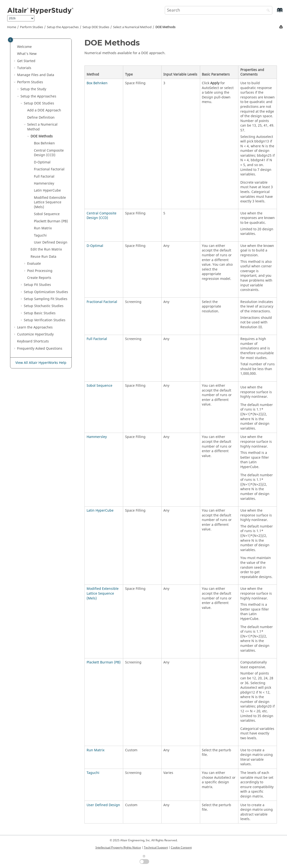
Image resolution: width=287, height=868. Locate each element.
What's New (27, 54)
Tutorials (24, 68)
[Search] (267, 11)
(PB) (51, 221)
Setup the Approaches (63, 27)
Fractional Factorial (102, 302)
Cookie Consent (181, 848)
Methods (165, 27)
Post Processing (40, 271)
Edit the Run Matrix (46, 249)
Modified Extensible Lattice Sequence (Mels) (103, 593)
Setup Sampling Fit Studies (46, 299)
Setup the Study (33, 89)
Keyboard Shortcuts (33, 341)
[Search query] (219, 10)
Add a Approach (44, 110)
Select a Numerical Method (132, 27)
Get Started (26, 61)
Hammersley (97, 437)
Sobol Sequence (47, 214)
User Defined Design (103, 805)
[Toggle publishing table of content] (10, 40)
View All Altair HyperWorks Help (41, 363)
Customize (35, 334)
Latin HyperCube (100, 511)
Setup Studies (40, 313)
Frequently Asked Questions (40, 349)
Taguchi (93, 773)
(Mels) (50, 202)
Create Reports (39, 278)
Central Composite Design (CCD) (102, 216)
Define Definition (41, 118)
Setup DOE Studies (96, 27)
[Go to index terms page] (275, 12)
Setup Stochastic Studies (44, 306)
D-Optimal (95, 246)
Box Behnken (97, 83)
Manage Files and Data (36, 75)
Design (51, 242)
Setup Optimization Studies (46, 292)
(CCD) (49, 153)
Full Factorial (97, 339)
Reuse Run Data (43, 257)
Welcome (24, 47)
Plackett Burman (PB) (104, 662)
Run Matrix (96, 750)
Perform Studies (32, 27)
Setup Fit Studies (37, 285)
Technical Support (156, 848)
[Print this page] (281, 27)
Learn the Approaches (35, 327)
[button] (15, 47)
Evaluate (34, 264)
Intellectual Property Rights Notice (118, 848)
